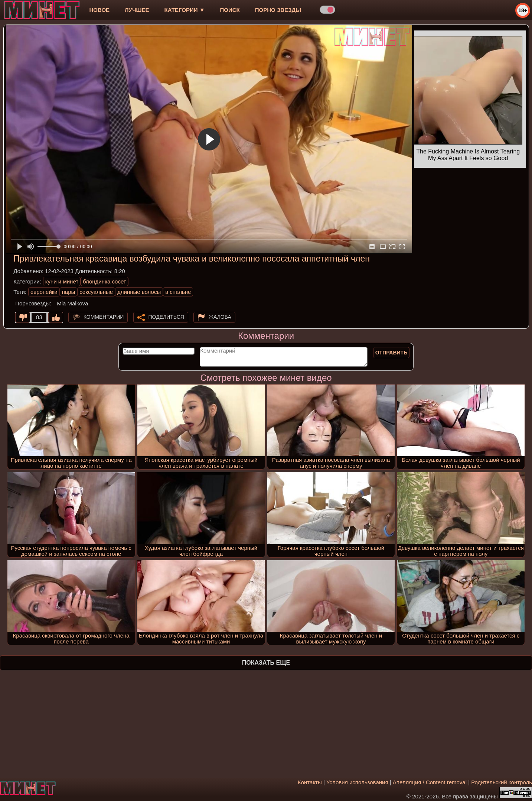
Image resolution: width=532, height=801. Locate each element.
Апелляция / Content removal (430, 782)
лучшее (137, 10)
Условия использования (357, 782)
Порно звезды (278, 10)
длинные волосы (139, 292)
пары (69, 292)
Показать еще (266, 663)
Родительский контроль (502, 782)
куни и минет (62, 281)
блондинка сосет (105, 281)
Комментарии (104, 317)
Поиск (230, 10)
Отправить (391, 353)
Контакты (310, 782)
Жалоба (220, 317)
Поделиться (166, 317)
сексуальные (96, 292)
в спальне (178, 292)
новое (99, 10)
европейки (44, 292)
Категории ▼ (185, 10)
